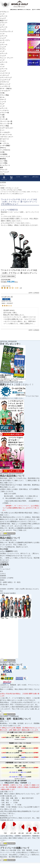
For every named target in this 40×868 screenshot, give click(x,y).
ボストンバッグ (5, 84)
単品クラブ (4, 20)
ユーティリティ (5, 40)
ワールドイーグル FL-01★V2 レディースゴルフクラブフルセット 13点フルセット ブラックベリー (34, 44)
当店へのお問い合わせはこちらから (27, 589)
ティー (2, 130)
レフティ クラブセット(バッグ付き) (12, 190)
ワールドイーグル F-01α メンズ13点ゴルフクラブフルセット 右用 (34, 29)
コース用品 (4, 163)
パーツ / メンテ (5, 156)
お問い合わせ (35, 177)
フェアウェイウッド (7, 31)
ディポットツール (6, 135)
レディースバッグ (6, 77)
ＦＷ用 (2, 115)
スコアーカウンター (7, 128)
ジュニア (3, 18)
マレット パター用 (6, 124)
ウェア (2, 104)
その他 (2, 93)
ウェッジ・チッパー (7, 58)
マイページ (4, 178)
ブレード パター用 (6, 121)
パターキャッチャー (7, 137)
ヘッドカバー (4, 110)
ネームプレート (5, 165)
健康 (1, 167)
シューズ (3, 102)
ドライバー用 (4, 113)
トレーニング (4, 172)
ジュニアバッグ (5, 80)
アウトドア (4, 170)
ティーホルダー (5, 132)
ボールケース (4, 139)
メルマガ (18, 177)
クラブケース (4, 82)
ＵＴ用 (2, 117)
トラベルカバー (5, 91)
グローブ (3, 99)
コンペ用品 (4, 161)
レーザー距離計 (5, 145)
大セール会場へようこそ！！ (34, 56)
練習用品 (3, 159)
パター (2, 64)
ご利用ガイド (26, 177)
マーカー (3, 141)
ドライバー (4, 23)
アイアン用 (4, 119)
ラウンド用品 (4, 95)
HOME (2, 188)
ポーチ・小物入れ (6, 88)
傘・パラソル (4, 143)
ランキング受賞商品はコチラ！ (34, 63)
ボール (2, 97)
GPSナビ (3, 148)
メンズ (2, 14)
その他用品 (4, 154)
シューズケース (5, 86)
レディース (4, 16)
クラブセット (4, 12)
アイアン (3, 49)
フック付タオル (5, 150)
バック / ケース (5, 73)
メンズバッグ (4, 75)
